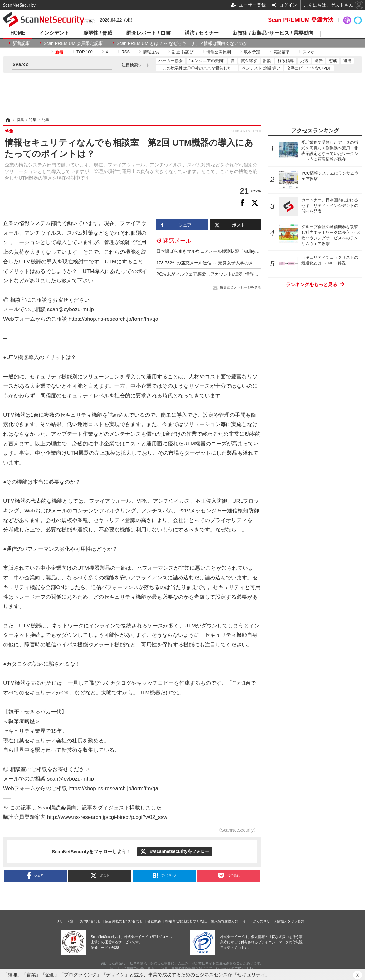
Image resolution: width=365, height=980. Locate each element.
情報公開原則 (219, 52)
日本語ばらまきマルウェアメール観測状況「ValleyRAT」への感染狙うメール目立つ (238, 251)
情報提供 (151, 52)
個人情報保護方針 (225, 921)
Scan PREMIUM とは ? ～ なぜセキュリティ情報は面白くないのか (182, 43)
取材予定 (252, 52)
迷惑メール (177, 241)
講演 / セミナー (202, 33)
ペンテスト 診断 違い (261, 68)
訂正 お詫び (183, 52)
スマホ (309, 52)
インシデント (54, 33)
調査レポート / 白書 (148, 33)
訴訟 (267, 61)
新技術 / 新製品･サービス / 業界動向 (273, 33)
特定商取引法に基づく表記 (186, 921)
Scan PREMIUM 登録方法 (301, 20)
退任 (319, 61)
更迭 (304, 61)
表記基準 (281, 52)
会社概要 (154, 921)
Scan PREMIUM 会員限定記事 (73, 43)
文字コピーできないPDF (309, 68)
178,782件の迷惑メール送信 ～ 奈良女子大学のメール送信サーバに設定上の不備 (235, 263)
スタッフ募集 (294, 921)
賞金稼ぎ (249, 61)
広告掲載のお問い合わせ (124, 921)
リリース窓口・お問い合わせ (78, 921)
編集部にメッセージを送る (241, 287)
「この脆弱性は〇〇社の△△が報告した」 (197, 68)
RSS (126, 52)
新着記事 (21, 43)
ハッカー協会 (171, 61)
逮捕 (347, 61)
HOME (18, 33)
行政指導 (286, 61)
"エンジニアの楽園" (207, 61)
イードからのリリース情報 (263, 921)
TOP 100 (85, 52)
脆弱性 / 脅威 (98, 33)
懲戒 (333, 61)
